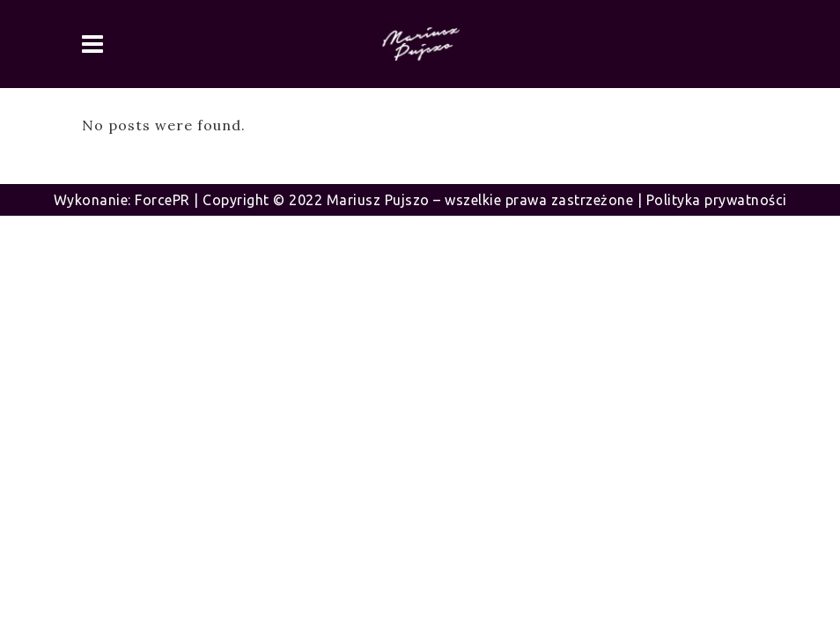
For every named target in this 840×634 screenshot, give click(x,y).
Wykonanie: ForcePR (122, 200)
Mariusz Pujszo (378, 200)
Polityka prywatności (717, 200)
